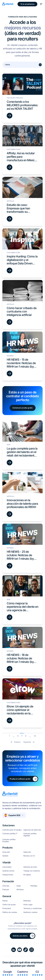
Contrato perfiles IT (10, 834)
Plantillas (34, 886)
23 (35, 736)
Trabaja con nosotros (32, 871)
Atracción (6, 852)
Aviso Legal (28, 905)
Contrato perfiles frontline (9, 840)
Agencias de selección (32, 830)
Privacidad (7, 908)
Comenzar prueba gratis (23, 408)
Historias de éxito (30, 867)
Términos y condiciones (33, 908)
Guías (19, 886)
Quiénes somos (8, 871)
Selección (27, 852)
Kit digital (27, 875)
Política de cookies (10, 912)
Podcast (6, 890)
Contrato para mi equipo (12, 830)
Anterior (15, 742)
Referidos (27, 901)
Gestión (5, 856)
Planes (5, 901)
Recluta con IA (29, 856)
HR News (20, 890)
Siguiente (29, 742)
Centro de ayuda (9, 905)
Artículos (6, 886)
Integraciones (8, 875)
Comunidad (7, 867)
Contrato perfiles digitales (30, 835)
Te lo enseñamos (27, 4)
